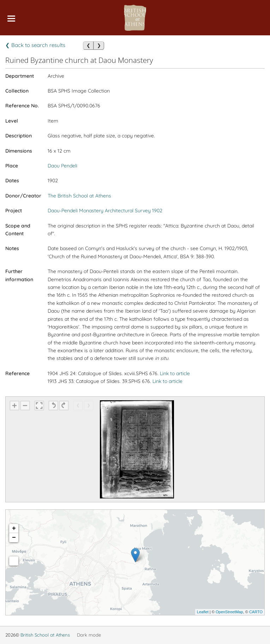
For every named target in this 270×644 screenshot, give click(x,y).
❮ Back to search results (35, 45)
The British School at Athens (79, 196)
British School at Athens (45, 635)
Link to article (175, 373)
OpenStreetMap (229, 612)
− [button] (14, 538)
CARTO (256, 612)
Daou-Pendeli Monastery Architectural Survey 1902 (105, 211)
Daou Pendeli (62, 166)
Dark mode (89, 635)
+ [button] (14, 528)
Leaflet (203, 612)
